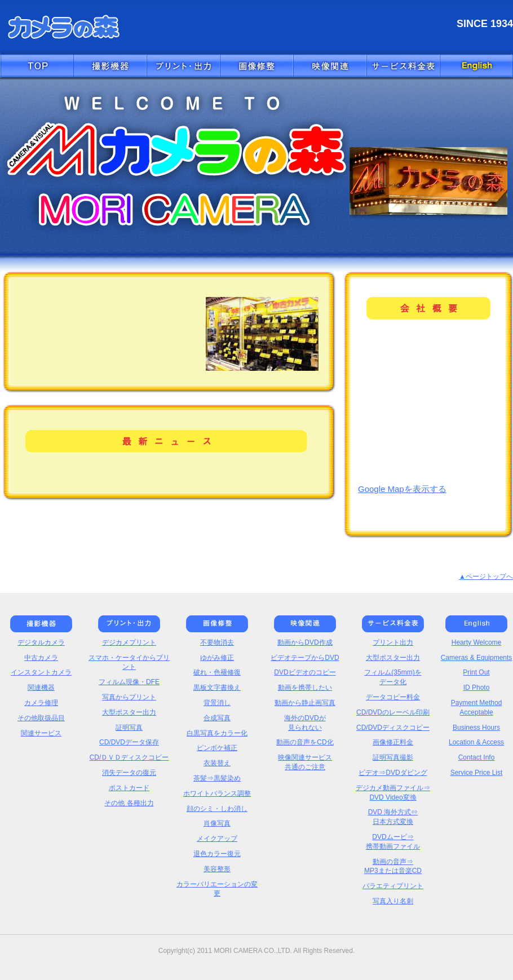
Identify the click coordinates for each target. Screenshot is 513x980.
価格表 (403, 66)
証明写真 (129, 728)
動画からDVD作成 (305, 642)
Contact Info (477, 757)
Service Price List (477, 773)
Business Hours (476, 728)
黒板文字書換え (217, 688)
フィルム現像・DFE (129, 682)
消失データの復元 (129, 773)
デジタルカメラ (41, 642)
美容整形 (217, 869)
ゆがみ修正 (217, 658)
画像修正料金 (393, 742)
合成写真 (217, 718)
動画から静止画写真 (305, 703)
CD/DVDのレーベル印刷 (393, 712)
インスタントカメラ (41, 672)
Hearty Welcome (476, 642)
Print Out (476, 672)
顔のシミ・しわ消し (217, 809)
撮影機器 (110, 66)
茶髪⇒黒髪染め (217, 778)
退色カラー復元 (217, 854)
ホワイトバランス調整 (217, 793)
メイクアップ (217, 839)
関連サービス (41, 733)
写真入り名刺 (393, 901)
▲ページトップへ (486, 577)
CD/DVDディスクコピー (393, 728)
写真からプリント (129, 697)
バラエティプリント (393, 886)
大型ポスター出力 (129, 712)
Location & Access (476, 742)
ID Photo (477, 688)
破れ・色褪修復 (217, 672)
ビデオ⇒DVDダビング (393, 773)
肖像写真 (217, 823)
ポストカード (129, 788)
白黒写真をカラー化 (217, 733)
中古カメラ (41, 658)
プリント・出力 (183, 66)
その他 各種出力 (129, 803)
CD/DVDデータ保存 (129, 742)
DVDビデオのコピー (305, 672)
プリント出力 (393, 642)
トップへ (37, 66)
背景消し (217, 703)
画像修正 (256, 66)
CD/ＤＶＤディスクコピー (129, 757)
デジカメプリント (129, 642)
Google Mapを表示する (402, 489)
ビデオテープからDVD (305, 658)
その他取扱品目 (41, 718)
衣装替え (217, 763)
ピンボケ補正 (217, 748)
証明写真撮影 (393, 757)
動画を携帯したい (305, 688)
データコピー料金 (393, 697)
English (476, 66)
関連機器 (41, 688)
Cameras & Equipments (477, 658)
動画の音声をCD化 (305, 742)
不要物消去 (217, 642)
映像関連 (330, 66)
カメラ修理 (41, 703)
